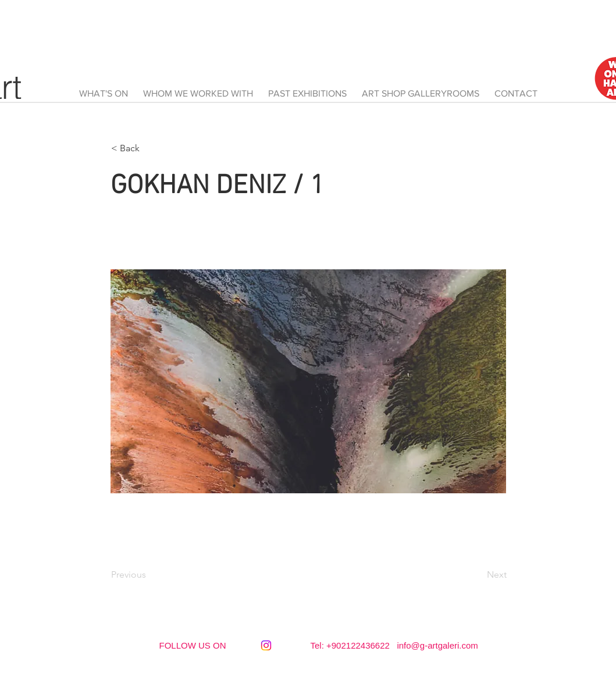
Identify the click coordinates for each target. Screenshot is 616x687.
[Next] (478, 575)
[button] (149, 148)
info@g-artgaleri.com (437, 645)
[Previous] (149, 575)
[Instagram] (266, 645)
